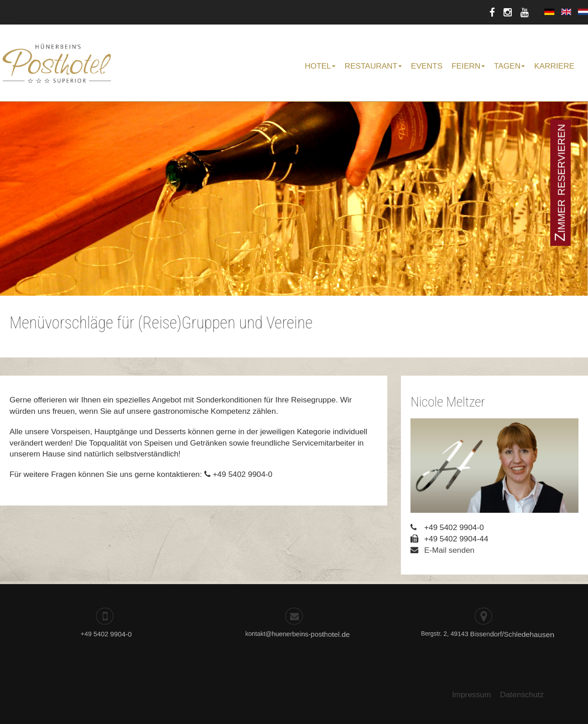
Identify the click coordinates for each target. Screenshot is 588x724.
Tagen (509, 66)
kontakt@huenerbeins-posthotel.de (287, 635)
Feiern (468, 66)
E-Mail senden (449, 550)
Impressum (471, 694)
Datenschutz (522, 694)
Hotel (320, 66)
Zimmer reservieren (560, 183)
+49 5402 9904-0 (104, 634)
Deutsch (549, 12)
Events (427, 66)
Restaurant (373, 66)
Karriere (554, 66)
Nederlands (583, 12)
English (566, 12)
